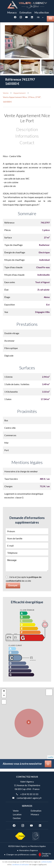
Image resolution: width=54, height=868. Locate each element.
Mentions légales (38, 846)
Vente (6, 93)
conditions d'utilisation (20, 864)
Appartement (20, 93)
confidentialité (46, 862)
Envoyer (13, 585)
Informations (27, 136)
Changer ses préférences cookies (21, 854)
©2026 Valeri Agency (18, 846)
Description (27, 129)
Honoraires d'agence (28, 850)
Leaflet (51, 757)
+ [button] (4, 691)
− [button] (4, 696)
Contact (27, 142)
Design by (44, 855)
